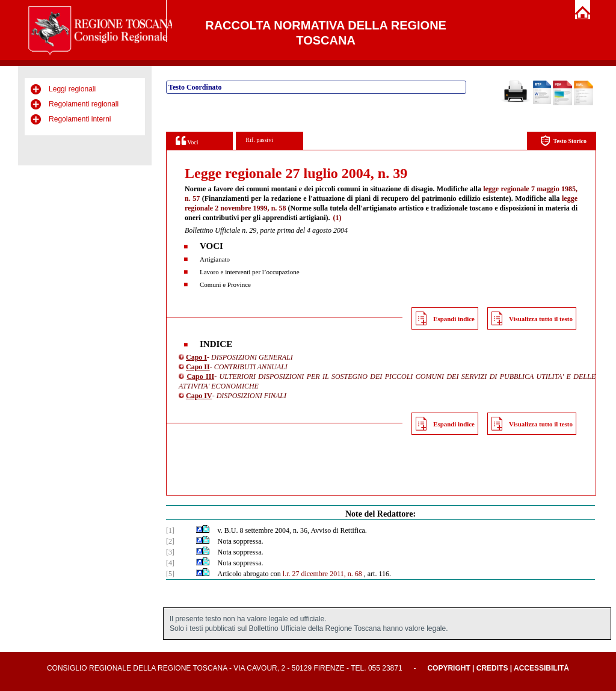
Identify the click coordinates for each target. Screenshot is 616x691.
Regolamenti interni (80, 119)
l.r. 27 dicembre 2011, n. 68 (322, 574)
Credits (492, 668)
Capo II (198, 367)
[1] (170, 530)
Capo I (196, 357)
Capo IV (199, 396)
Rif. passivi (259, 140)
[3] (170, 552)
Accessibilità (541, 668)
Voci (187, 140)
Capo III (200, 376)
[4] (170, 563)
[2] (170, 541)
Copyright (448, 668)
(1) (337, 218)
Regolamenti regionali (84, 104)
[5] (170, 574)
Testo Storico (563, 141)
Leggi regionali (72, 89)
